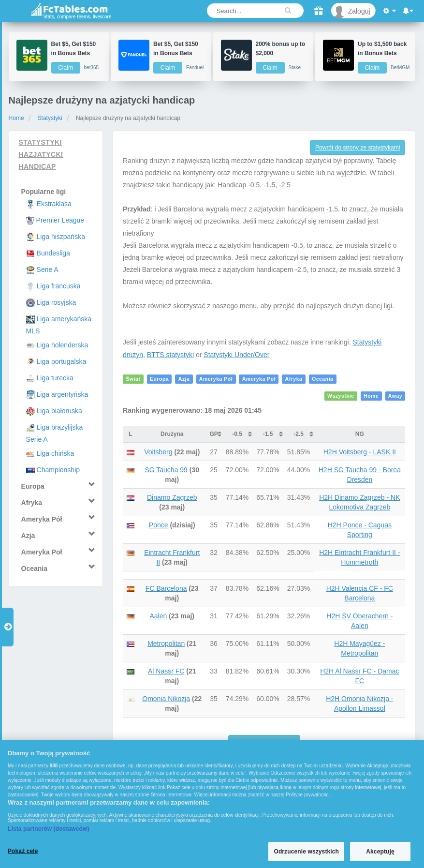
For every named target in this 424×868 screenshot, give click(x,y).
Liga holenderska (63, 345)
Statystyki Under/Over (236, 355)
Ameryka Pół (216, 379)
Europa (159, 379)
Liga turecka (55, 378)
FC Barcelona (166, 588)
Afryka (294, 379)
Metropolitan (166, 644)
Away (395, 396)
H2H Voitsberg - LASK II (360, 452)
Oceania (323, 379)
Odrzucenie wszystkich (306, 852)
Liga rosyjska (57, 302)
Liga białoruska (59, 411)
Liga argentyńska (63, 394)
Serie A (48, 269)
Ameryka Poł (259, 379)
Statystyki (50, 118)
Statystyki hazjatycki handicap (41, 154)
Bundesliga (53, 253)
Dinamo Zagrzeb (172, 497)
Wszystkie (341, 396)
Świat (133, 379)
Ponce (159, 525)
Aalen (158, 616)
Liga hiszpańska (61, 237)
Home (16, 118)
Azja (184, 379)
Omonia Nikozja (166, 699)
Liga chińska (56, 453)
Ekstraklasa (54, 204)
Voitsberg (158, 452)
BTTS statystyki (170, 355)
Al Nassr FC (166, 671)
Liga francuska (59, 286)
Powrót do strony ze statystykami (358, 148)
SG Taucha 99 (166, 470)
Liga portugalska (62, 361)
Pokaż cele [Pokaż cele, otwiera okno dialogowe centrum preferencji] (23, 851)
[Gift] (319, 11)
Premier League (60, 220)
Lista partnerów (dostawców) (49, 829)
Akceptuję (380, 852)
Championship (58, 470)
